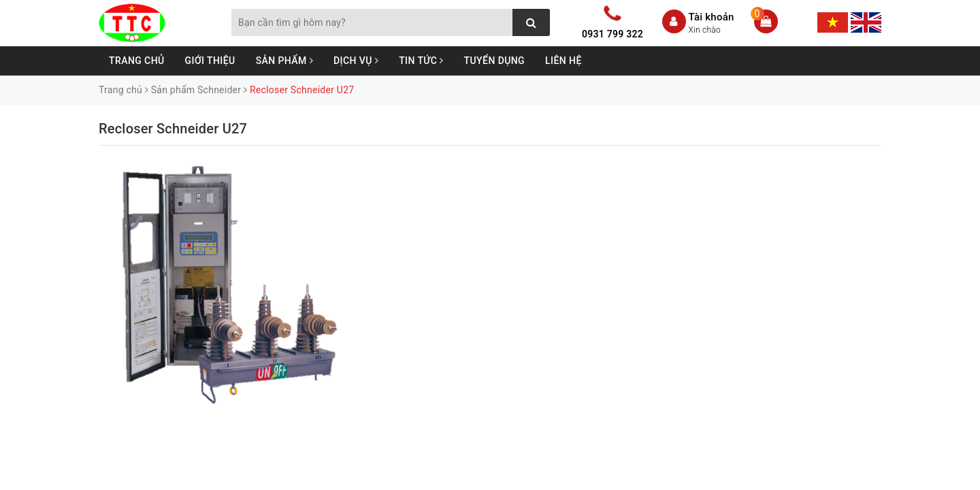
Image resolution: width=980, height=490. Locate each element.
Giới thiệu (210, 61)
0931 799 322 (612, 34)
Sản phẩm (284, 61)
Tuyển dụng (495, 61)
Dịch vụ (356, 61)
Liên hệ (563, 61)
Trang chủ (137, 61)
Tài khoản (712, 17)
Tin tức (421, 61)
